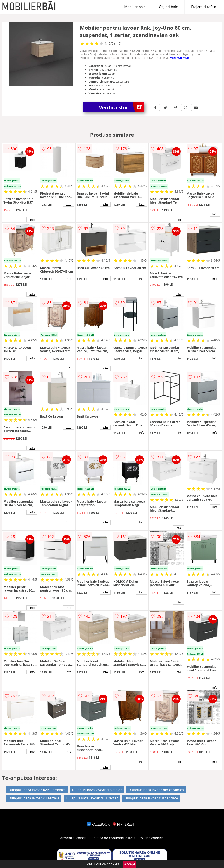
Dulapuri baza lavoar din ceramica (156, 790)
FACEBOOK (98, 824)
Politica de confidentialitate (114, 838)
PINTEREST (124, 824)
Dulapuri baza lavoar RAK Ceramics (37, 790)
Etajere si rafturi (204, 7)
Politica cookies (151, 838)
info (32, 220)
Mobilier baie (135, 7)
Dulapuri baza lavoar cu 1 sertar (92, 798)
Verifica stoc (122, 107)
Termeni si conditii (73, 838)
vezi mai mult (180, 58)
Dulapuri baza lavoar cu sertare (34, 798)
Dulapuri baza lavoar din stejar (97, 790)
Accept (130, 864)
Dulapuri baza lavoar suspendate (151, 798)
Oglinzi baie (168, 7)
